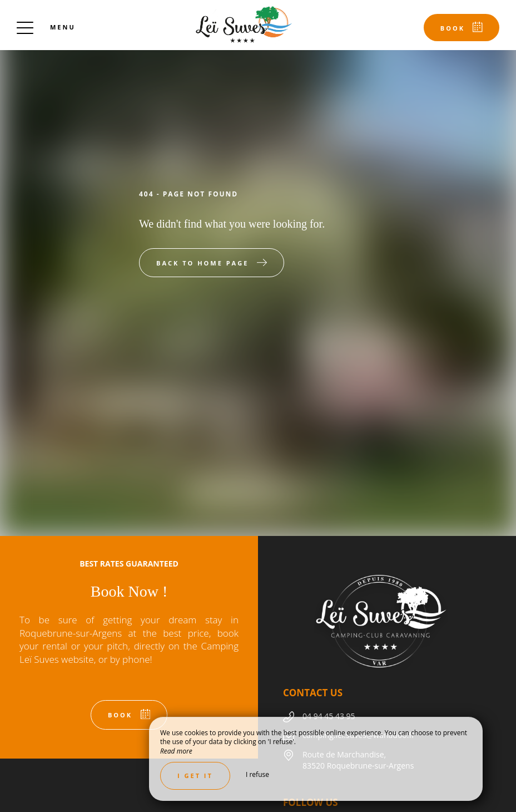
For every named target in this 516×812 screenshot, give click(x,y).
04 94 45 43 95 (329, 716)
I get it (195, 776)
